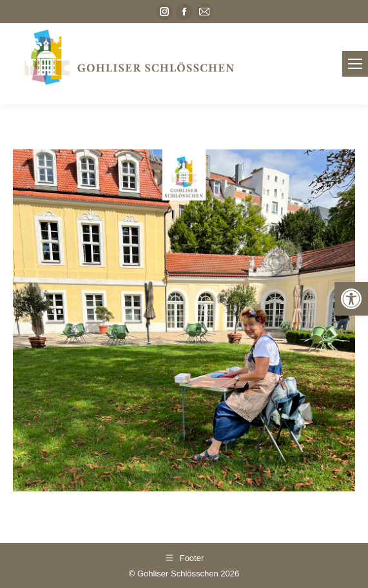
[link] (351, 299)
